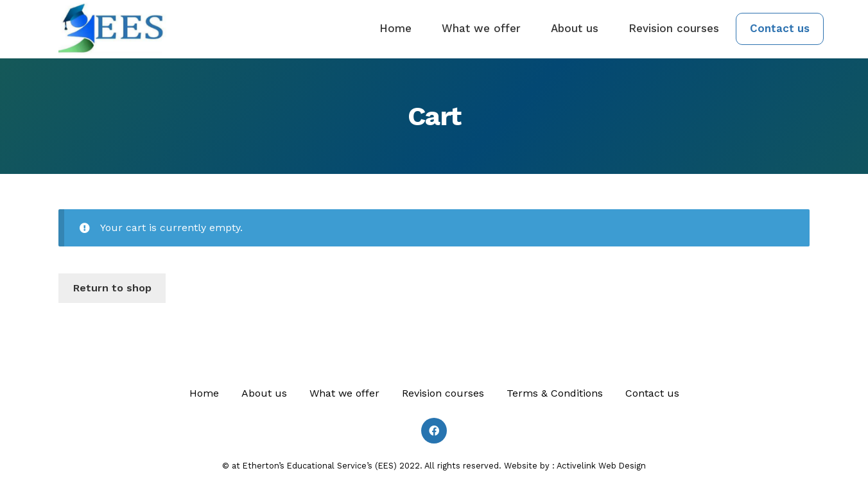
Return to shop (112, 288)
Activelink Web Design (601, 466)
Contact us (780, 28)
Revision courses (674, 28)
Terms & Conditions (555, 393)
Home (395, 28)
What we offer (481, 28)
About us (575, 28)
